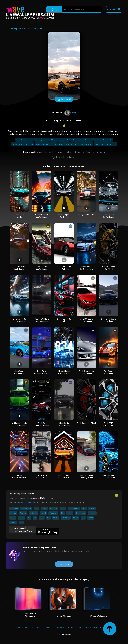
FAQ (102, 627)
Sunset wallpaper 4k (24, 140)
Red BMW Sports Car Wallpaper (86, 320)
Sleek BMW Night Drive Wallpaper (42, 320)
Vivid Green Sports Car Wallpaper (19, 424)
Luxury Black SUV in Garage (42, 476)
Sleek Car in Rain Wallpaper (64, 424)
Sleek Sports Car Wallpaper (109, 216)
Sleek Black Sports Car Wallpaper (109, 320)
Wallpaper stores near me (46, 144)
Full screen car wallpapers (82, 140)
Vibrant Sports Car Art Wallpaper (19, 476)
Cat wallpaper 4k (66, 144)
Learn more (64, 564)
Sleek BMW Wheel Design (109, 424)
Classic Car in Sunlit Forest (19, 268)
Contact (20, 627)
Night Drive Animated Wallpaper (42, 372)
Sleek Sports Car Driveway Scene (86, 476)
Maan (71, 113)
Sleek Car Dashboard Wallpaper (42, 424)
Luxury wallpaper (35, 28)
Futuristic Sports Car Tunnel (64, 216)
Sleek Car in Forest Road (19, 216)
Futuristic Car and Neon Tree (109, 476)
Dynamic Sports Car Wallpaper (19, 320)
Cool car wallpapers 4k (103, 140)
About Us (29, 627)
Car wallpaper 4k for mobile (23, 144)
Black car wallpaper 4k (60, 140)
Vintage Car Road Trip (86, 215)
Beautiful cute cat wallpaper (106, 144)
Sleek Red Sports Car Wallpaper (64, 268)
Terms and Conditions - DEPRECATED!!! (52, 627)
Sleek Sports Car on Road (19, 372)
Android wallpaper (28, 503)
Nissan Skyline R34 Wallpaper (64, 372)
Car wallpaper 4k (42, 140)
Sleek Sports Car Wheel (86, 423)
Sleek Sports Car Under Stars (86, 268)
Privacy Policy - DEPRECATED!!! (85, 627)
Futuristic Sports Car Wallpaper (42, 216)
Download (64, 99)
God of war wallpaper (84, 144)
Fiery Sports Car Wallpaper (109, 372)
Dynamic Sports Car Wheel (109, 268)
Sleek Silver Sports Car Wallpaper (86, 372)
